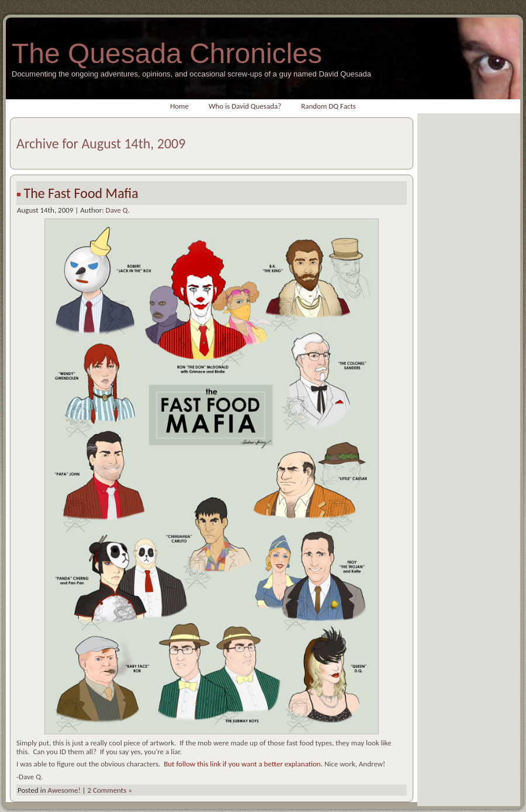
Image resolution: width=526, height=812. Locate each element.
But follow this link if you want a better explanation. (243, 764)
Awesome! (64, 790)
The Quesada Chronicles (167, 53)
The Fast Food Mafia (81, 193)
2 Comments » (110, 790)
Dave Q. (118, 210)
